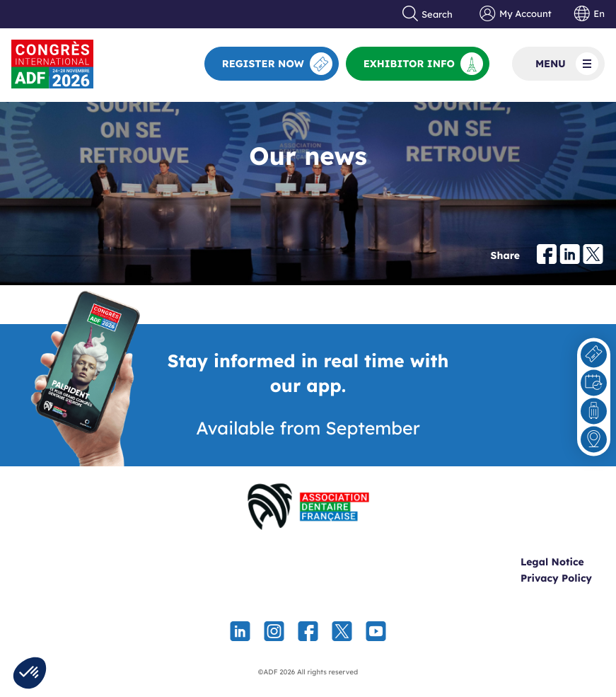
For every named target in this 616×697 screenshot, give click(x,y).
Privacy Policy (556, 578)
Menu (567, 64)
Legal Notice (552, 562)
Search (428, 14)
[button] (30, 673)
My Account (515, 14)
